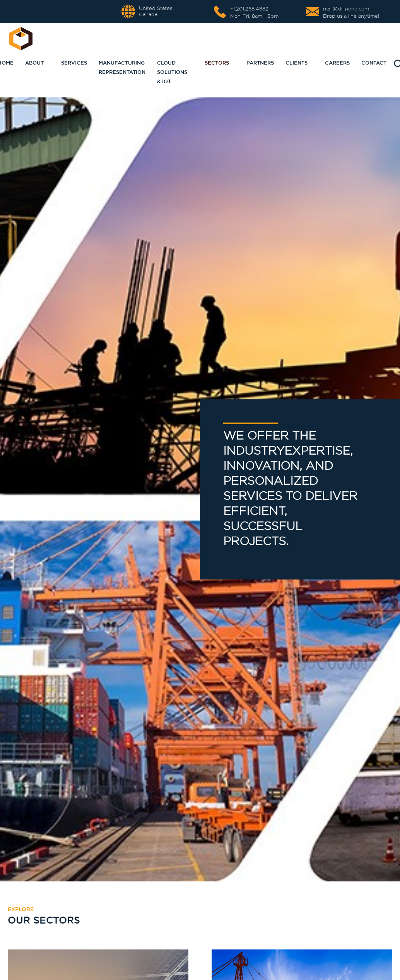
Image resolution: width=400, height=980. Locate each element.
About (34, 63)
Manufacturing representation (122, 67)
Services (74, 63)
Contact (374, 63)
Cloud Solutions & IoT (172, 72)
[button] (71, 63)
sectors (217, 63)
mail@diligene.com (346, 9)
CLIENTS (297, 63)
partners (260, 63)
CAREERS (337, 63)
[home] (21, 39)
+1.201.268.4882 (249, 9)
